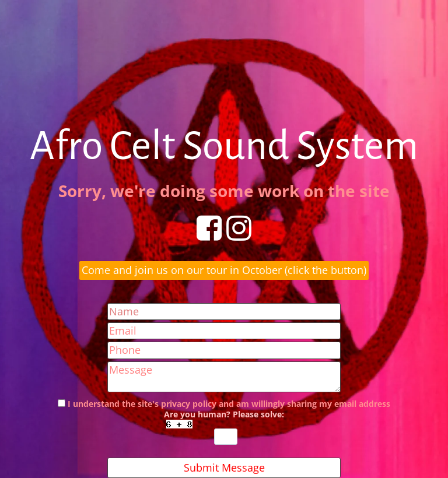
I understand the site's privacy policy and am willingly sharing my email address (229, 404)
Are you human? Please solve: (224, 427)
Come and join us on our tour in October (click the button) (224, 270)
